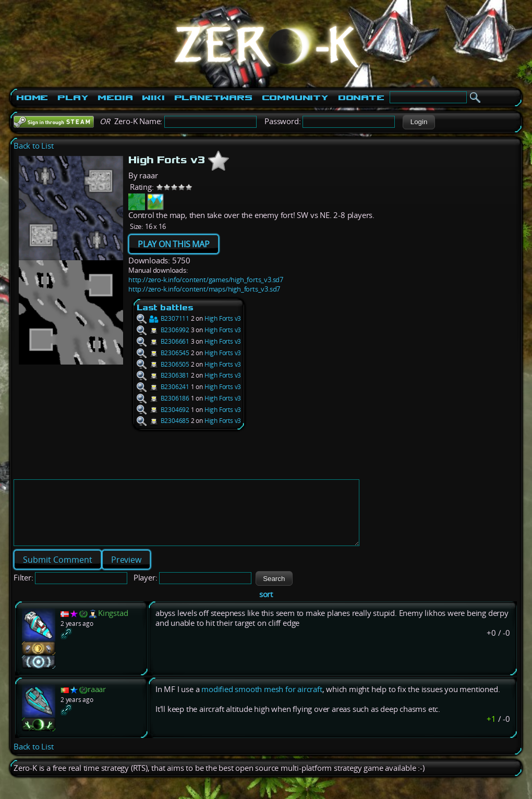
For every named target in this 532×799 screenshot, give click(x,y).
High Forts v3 (223, 318)
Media (115, 98)
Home (32, 98)
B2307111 (163, 318)
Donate (361, 98)
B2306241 (163, 387)
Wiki (153, 98)
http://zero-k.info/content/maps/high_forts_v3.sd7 (204, 289)
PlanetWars (213, 98)
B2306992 (163, 330)
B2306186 (163, 398)
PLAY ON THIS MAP (174, 244)
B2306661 (163, 341)
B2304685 (163, 421)
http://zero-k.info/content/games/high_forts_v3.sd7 (206, 280)
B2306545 (163, 353)
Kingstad (113, 626)
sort (266, 607)
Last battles (165, 307)
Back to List (34, 146)
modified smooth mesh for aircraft (262, 702)
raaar (97, 702)
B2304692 (163, 410)
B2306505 (163, 364)
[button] (419, 122)
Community (295, 98)
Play (73, 98)
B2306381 (163, 375)
